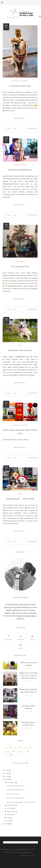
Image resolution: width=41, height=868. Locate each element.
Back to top (27, 856)
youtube (32, 637)
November (11, 805)
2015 (7, 824)
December (11, 783)
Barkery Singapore (20, 81)
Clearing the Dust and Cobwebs (28, 664)
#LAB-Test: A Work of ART (20, 350)
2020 (7, 770)
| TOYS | (7, 755)
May (9, 818)
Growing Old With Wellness (28, 707)
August (10, 814)
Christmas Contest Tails (20, 86)
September (11, 811)
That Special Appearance (20, 170)
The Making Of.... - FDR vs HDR (20, 499)
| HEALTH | (25, 748)
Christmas (20, 262)
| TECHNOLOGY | (21, 752)
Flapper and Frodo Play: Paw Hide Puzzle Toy (28, 691)
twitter (20, 646)
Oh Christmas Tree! (20, 267)
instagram (20, 637)
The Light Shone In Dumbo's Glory (28, 724)
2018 (7, 773)
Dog (20, 345)
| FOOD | (7, 748)
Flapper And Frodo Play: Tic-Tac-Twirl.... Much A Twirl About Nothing (28, 676)
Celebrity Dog (20, 165)
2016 (7, 779)
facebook (9, 637)
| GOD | (15, 748)
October (10, 808)
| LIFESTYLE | (8, 752)
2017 (7, 776)
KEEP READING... (20, 118)
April (9, 821)
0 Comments (32, 129)
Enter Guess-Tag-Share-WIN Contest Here (22, 802)
